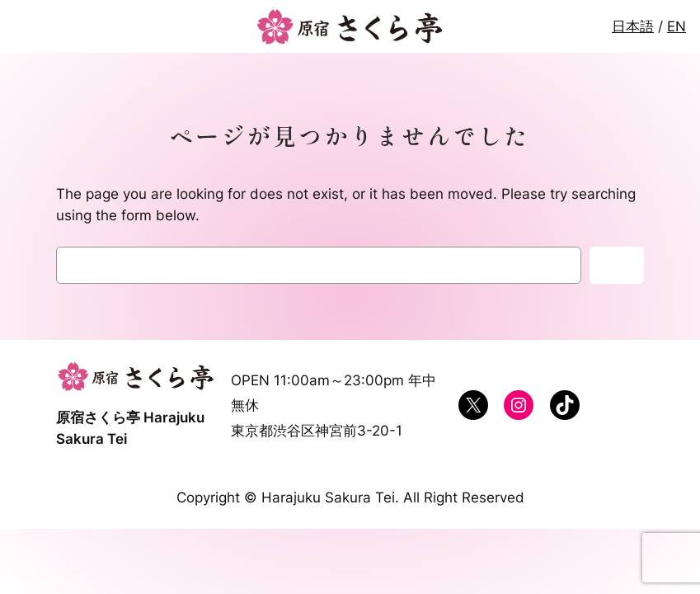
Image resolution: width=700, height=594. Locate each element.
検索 (617, 266)
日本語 (633, 26)
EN (677, 26)
